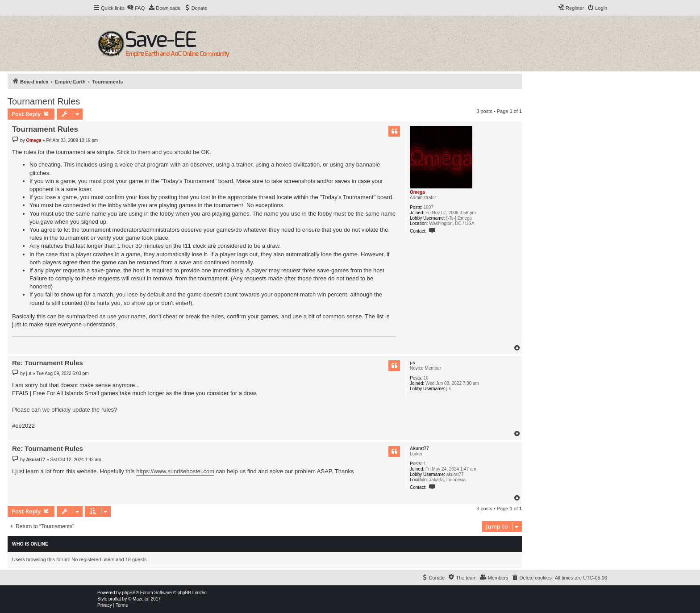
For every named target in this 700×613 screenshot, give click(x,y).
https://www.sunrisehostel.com (175, 471)
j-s (412, 363)
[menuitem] (136, 8)
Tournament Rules (44, 101)
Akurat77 (419, 448)
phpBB (129, 593)
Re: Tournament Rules (48, 363)
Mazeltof (141, 599)
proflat (115, 599)
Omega (417, 192)
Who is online (30, 544)
